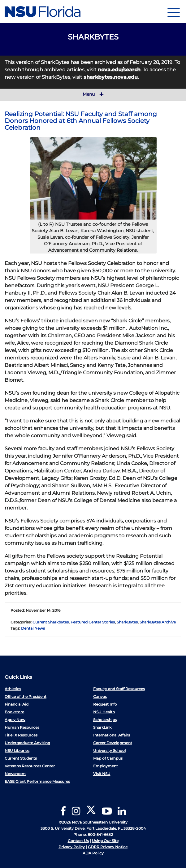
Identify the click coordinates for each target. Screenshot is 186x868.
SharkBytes (127, 622)
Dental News (33, 628)
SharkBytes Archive (158, 622)
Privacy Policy (72, 847)
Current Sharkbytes (51, 622)
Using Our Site (105, 841)
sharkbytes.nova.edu (111, 77)
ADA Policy (93, 853)
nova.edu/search (119, 70)
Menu (93, 94)
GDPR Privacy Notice (108, 847)
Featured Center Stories (93, 622)
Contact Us (78, 841)
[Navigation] (174, 12)
